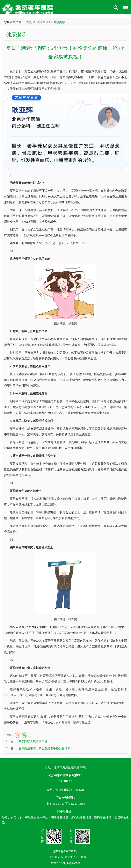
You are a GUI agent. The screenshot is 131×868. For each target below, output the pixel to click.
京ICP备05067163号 (66, 851)
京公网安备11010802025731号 (68, 857)
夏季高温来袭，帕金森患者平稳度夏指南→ (46, 748)
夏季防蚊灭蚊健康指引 (33, 741)
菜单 (125, 8)
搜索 (116, 8)
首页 (29, 22)
